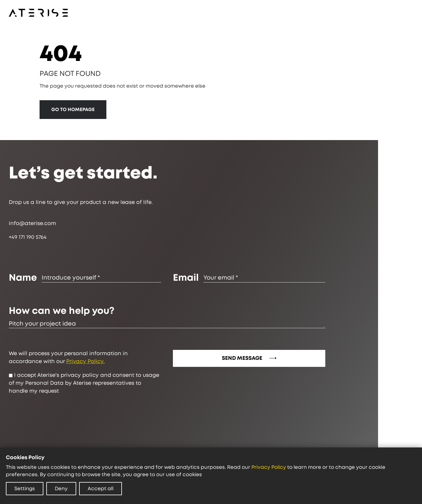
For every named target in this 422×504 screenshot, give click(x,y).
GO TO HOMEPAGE (73, 110)
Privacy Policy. (86, 362)
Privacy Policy (269, 467)
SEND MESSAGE (250, 358)
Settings (25, 489)
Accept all (101, 489)
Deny (61, 489)
